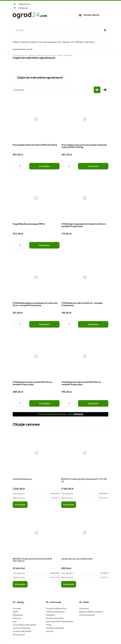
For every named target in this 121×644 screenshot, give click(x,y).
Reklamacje (18, 615)
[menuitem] (17, 42)
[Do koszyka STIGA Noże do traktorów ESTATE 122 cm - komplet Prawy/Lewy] (44, 403)
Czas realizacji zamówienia (24, 625)
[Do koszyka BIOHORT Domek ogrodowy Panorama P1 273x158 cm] (69, 505)
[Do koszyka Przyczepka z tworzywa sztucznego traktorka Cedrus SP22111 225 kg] (93, 166)
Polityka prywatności (55, 612)
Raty (15, 621)
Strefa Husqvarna (87, 615)
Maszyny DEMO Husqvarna (91, 612)
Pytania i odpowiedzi (22, 631)
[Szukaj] (105, 30)
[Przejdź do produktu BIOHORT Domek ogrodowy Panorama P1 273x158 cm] (85, 456)
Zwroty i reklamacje (21, 628)
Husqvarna (84, 608)
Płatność (17, 618)
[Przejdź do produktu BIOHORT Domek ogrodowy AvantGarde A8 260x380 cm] (36, 536)
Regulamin (51, 615)
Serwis (49, 625)
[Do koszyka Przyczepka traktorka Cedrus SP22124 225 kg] (44, 166)
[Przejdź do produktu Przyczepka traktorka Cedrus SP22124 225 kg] (36, 119)
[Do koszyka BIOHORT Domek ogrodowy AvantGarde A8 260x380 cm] (20, 584)
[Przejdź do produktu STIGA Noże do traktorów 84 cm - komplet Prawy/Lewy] (85, 277)
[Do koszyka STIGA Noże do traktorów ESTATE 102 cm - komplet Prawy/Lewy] (93, 403)
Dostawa (17, 608)
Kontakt (50, 631)
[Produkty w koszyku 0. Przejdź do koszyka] (91, 15)
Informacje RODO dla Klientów (59, 621)
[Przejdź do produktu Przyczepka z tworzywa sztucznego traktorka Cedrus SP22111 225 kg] (85, 119)
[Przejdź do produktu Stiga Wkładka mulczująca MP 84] (36, 198)
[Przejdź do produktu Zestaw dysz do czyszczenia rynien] (85, 536)
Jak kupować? (19, 634)
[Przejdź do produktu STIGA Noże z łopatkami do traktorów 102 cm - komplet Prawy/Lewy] (85, 198)
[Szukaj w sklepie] (58, 30)
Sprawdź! (78, 414)
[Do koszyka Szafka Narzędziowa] (20, 505)
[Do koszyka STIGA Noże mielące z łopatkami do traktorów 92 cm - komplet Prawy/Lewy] (44, 324)
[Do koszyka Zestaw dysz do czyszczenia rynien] (69, 584)
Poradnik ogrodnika (55, 628)
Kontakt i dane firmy (55, 618)
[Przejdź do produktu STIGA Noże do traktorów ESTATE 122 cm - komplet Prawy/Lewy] (36, 356)
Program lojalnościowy (56, 608)
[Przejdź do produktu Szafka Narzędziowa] (36, 456)
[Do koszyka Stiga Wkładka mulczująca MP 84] (44, 245)
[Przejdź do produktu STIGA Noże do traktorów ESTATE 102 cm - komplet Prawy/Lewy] (85, 356)
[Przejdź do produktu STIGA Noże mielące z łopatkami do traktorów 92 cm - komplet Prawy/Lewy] (36, 277)
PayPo (16, 612)
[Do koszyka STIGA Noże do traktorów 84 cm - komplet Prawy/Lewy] (93, 324)
